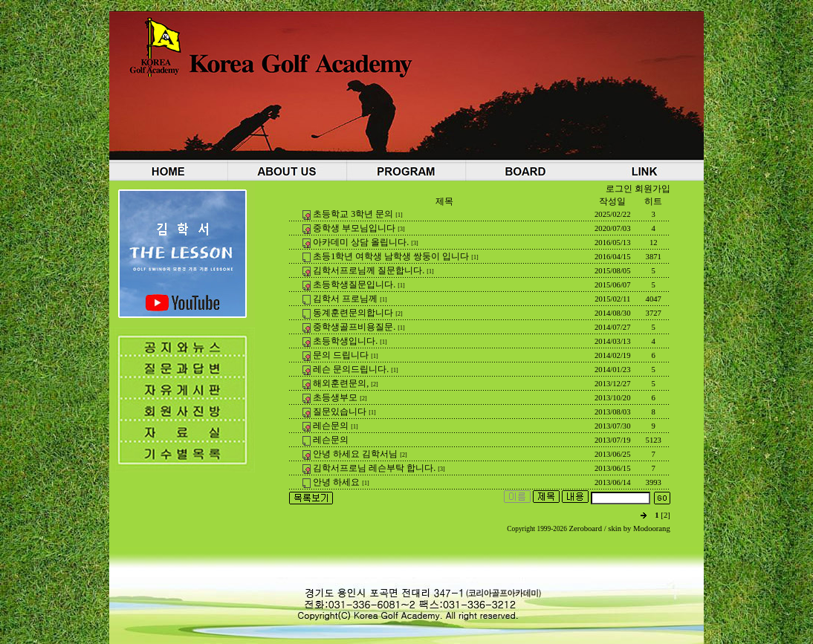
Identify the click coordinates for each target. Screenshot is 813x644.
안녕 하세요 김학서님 (355, 454)
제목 (444, 201)
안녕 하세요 (336, 482)
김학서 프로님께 (345, 299)
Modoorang (652, 528)
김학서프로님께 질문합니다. (369, 270)
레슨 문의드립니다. (351, 369)
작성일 (612, 201)
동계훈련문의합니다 (353, 313)
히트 (653, 201)
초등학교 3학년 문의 (353, 214)
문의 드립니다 (341, 355)
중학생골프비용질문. (354, 327)
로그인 (619, 189)
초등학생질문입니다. (354, 284)
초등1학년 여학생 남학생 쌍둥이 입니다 (391, 256)
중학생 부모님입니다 (354, 228)
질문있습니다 (340, 412)
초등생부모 (335, 397)
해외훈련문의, (341, 383)
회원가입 (652, 189)
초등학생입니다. (345, 341)
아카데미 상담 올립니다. (361, 242)
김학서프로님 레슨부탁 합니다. (374, 468)
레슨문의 (331, 426)
